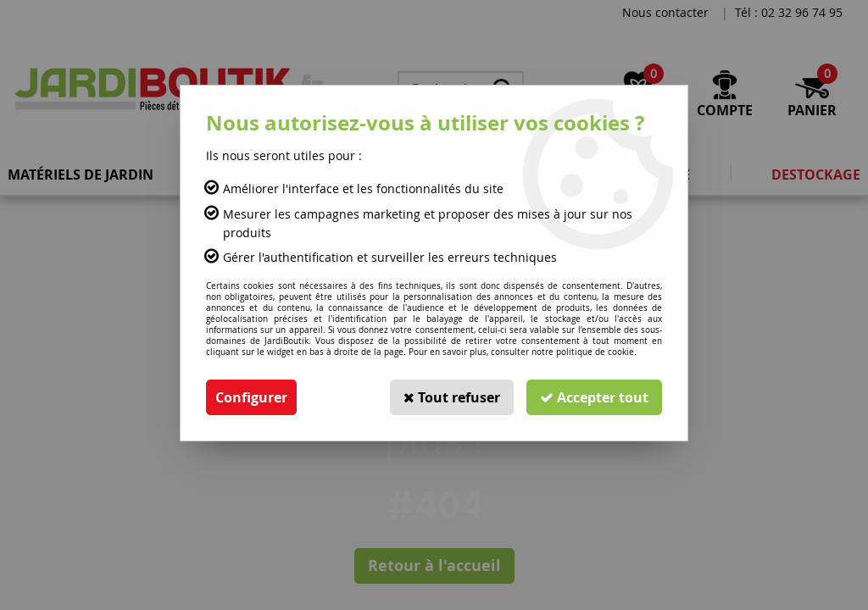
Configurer (251, 397)
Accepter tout (594, 397)
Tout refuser (452, 397)
